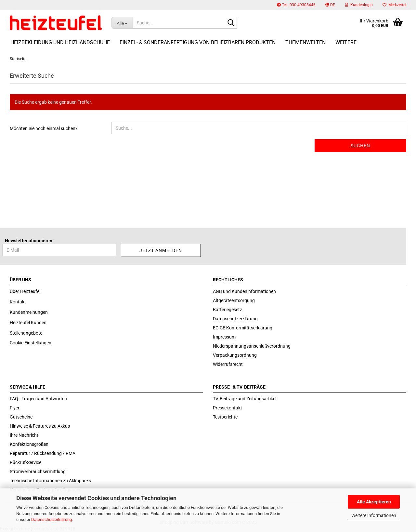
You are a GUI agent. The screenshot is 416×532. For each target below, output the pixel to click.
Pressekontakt (227, 408)
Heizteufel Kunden (28, 323)
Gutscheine (21, 417)
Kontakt (18, 302)
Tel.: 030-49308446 (296, 5)
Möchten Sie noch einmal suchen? (44, 128)
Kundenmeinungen (29, 312)
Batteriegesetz (227, 310)
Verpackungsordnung (235, 355)
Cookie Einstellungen (31, 343)
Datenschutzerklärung (52, 519)
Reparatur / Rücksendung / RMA (43, 453)
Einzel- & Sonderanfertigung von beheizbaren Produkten (198, 42)
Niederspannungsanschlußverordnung (252, 346)
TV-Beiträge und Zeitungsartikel (245, 399)
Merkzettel (394, 5)
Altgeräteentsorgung (234, 300)
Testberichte (225, 417)
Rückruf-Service (26, 462)
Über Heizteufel (25, 291)
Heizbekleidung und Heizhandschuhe (60, 42)
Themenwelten (305, 42)
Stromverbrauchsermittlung (38, 472)
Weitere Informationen (374, 515)
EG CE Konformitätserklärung (243, 328)
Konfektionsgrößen (29, 444)
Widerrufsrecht (228, 364)
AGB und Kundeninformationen (244, 291)
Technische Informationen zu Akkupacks (50, 481)
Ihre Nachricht (24, 435)
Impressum (224, 337)
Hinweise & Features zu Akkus (40, 426)
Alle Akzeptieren (374, 502)
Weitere (346, 42)
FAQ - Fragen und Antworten (38, 399)
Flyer (15, 408)
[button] (330, 5)
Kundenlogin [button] (359, 5)
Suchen (360, 146)
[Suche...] (122, 23)
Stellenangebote (26, 333)
